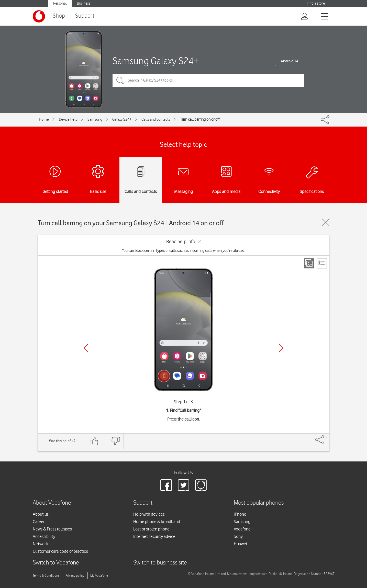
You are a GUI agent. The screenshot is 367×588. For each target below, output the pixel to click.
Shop (59, 16)
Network (40, 544)
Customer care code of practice (60, 551)
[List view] (322, 263)
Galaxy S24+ (122, 119)
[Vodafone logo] (39, 16)
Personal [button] (60, 3)
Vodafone (242, 529)
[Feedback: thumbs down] (116, 441)
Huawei (240, 544)
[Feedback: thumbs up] (94, 441)
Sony (238, 536)
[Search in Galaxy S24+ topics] (208, 80)
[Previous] (86, 348)
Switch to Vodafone (56, 563)
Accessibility (44, 536)
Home (44, 119)
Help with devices (149, 514)
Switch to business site (160, 563)
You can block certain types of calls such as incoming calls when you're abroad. (183, 251)
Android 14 (290, 61)
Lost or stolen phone (151, 529)
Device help (68, 119)
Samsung (95, 119)
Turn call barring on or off (200, 119)
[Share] (326, 437)
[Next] (281, 348)
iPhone (240, 514)
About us (41, 514)
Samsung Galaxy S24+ (156, 61)
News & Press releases (52, 529)
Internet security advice (154, 536)
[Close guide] (326, 222)
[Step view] (309, 263)
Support (85, 16)
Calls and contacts (156, 119)
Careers (40, 522)
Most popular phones (259, 503)
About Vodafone (52, 503)
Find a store (316, 3)
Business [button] (84, 3)
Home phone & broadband (157, 522)
